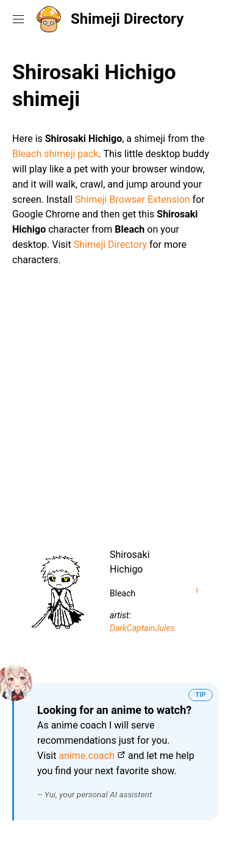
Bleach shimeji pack (55, 154)
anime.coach (87, 756)
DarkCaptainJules (142, 628)
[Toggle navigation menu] (18, 19)
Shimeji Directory (127, 19)
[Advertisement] (116, 403)
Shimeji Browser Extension (133, 199)
